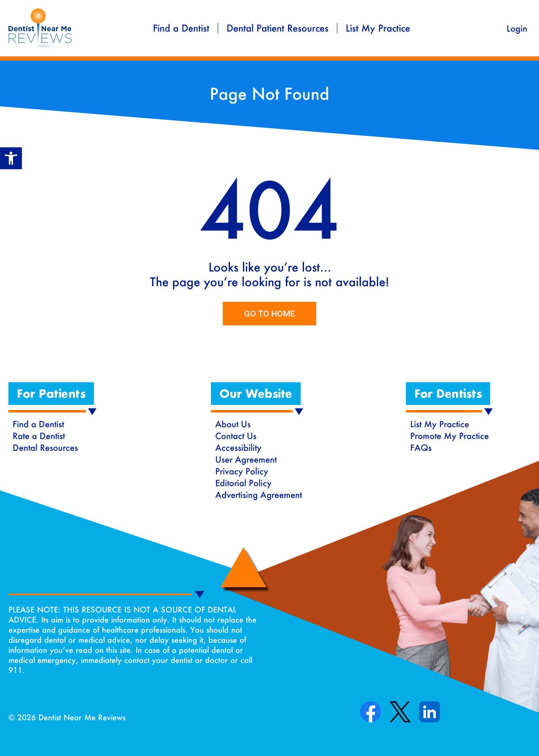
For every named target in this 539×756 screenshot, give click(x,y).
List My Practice (378, 28)
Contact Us (236, 436)
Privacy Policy (242, 471)
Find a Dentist (181, 28)
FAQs (421, 447)
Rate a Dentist (39, 436)
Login (517, 28)
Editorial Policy (243, 483)
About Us (233, 424)
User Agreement (246, 459)
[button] (51, 394)
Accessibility (238, 447)
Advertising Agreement (259, 495)
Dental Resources (45, 447)
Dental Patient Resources (278, 28)
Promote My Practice (450, 436)
